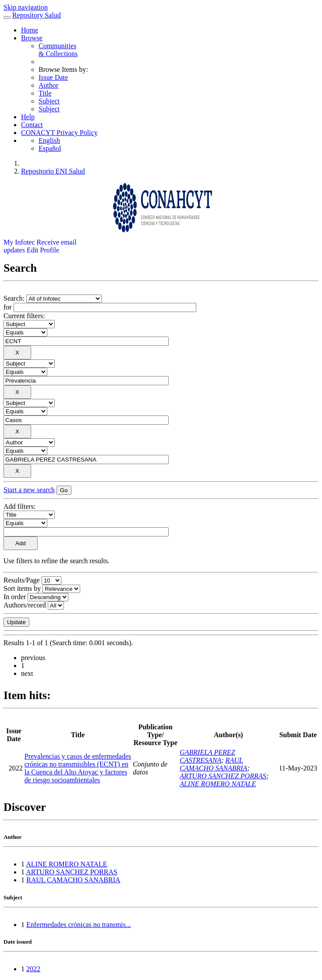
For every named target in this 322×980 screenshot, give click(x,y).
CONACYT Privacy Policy (59, 133)
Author (48, 85)
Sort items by (22, 588)
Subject (49, 101)
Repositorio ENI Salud (53, 171)
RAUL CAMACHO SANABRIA (213, 764)
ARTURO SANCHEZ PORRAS (223, 776)
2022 (33, 969)
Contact (32, 125)
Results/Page (22, 580)
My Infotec (19, 242)
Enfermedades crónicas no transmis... (79, 925)
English (49, 140)
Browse (32, 38)
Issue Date (53, 77)
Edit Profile (43, 250)
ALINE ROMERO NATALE (218, 784)
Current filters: (24, 316)
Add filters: (19, 506)
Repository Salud (37, 15)
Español (50, 148)
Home (30, 30)
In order (15, 597)
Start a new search (29, 490)
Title (45, 93)
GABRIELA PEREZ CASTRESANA (207, 756)
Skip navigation (26, 7)
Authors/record (25, 605)
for (8, 307)
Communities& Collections (58, 50)
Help (28, 117)
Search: (15, 298)
